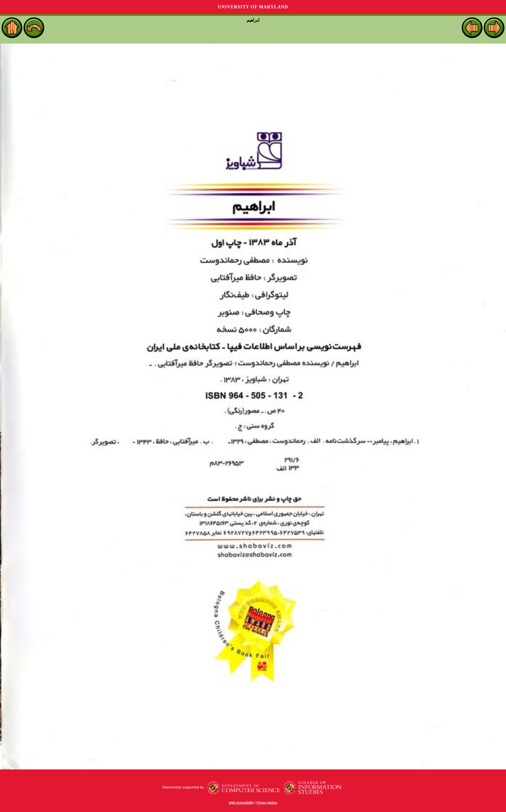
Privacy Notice (267, 803)
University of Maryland (253, 7)
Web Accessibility (241, 803)
